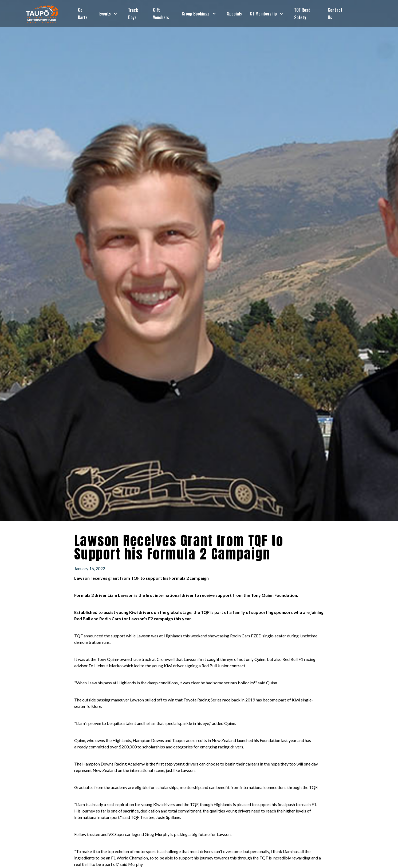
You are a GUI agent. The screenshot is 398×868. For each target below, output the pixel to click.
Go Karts (83, 14)
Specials (234, 14)
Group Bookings (196, 14)
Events (105, 14)
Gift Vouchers (161, 14)
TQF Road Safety (302, 14)
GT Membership (263, 14)
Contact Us (335, 14)
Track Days (133, 14)
